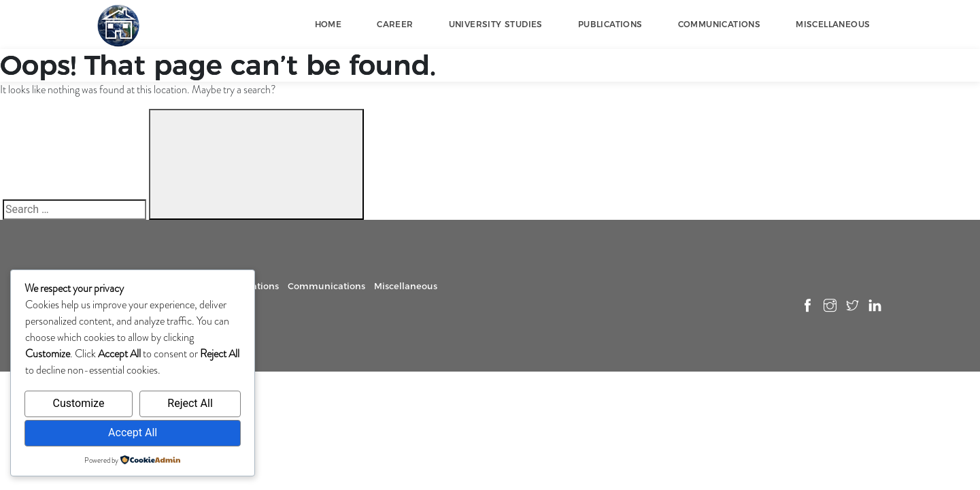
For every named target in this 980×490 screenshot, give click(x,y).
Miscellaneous (833, 24)
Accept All (133, 432)
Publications (610, 24)
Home (328, 24)
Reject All (190, 403)
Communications (720, 24)
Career (395, 24)
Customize (78, 403)
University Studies (496, 24)
